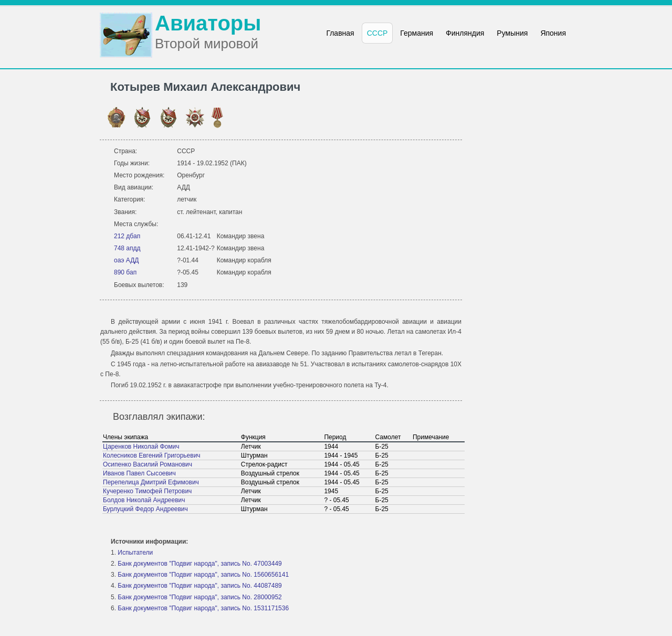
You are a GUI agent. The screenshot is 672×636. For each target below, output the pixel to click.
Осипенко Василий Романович (148, 464)
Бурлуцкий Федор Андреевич (145, 509)
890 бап (125, 272)
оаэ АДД (126, 260)
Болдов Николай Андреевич (144, 500)
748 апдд (127, 248)
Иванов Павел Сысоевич (139, 473)
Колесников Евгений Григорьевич (152, 455)
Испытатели (135, 553)
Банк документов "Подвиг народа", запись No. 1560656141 (203, 575)
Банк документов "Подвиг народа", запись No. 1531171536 (203, 608)
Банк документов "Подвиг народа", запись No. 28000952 (199, 597)
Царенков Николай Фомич (141, 447)
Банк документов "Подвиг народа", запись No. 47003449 (199, 564)
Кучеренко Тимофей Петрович (147, 491)
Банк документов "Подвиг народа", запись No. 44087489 (199, 586)
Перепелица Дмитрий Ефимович (151, 482)
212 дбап (127, 236)
